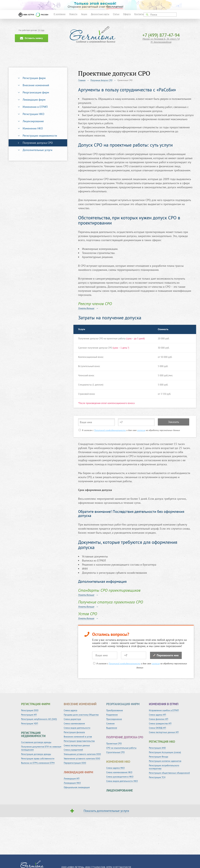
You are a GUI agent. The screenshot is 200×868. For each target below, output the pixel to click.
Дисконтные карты (100, 14)
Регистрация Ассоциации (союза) (165, 752)
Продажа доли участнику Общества (81, 715)
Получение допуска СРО (38, 143)
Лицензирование (33, 121)
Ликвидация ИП (72, 779)
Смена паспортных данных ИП (164, 732)
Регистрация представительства (79, 741)
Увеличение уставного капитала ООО (82, 758)
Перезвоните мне (166, 655)
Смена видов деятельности (77, 728)
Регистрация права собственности (38, 758)
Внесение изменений (36, 85)
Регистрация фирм (34, 78)
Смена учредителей (73, 750)
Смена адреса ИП (157, 715)
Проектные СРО (114, 743)
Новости (73, 14)
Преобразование (115, 710)
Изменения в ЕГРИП (35, 107)
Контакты (139, 14)
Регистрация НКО (33, 114)
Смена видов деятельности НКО (122, 781)
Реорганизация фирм (36, 92)
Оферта (127, 14)
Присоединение (114, 719)
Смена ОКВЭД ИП (157, 728)
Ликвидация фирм (34, 100)
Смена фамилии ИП (159, 719)
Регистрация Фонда (159, 757)
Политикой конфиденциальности (110, 430)
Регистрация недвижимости (40, 136)
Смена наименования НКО (119, 772)
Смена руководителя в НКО (120, 777)
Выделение (112, 728)
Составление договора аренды (36, 742)
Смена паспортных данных (77, 745)
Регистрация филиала (74, 732)
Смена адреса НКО (115, 768)
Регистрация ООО (30, 710)
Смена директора (72, 719)
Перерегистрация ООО (75, 763)
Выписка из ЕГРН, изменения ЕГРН (38, 763)
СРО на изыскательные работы (121, 748)
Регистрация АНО (157, 748)
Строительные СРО (115, 752)
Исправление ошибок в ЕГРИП (164, 710)
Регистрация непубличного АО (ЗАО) (39, 719)
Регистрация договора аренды (36, 754)
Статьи (116, 14)
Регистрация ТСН (157, 777)
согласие (141, 430)
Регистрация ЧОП (30, 723)
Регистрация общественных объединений (169, 773)
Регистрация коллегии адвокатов (165, 761)
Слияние (110, 723)
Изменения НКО (33, 128)
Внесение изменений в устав (78, 737)
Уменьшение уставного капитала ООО (82, 754)
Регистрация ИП (29, 715)
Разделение (112, 715)
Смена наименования (74, 723)
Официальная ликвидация (77, 787)
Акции (84, 14)
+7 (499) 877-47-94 (161, 35)
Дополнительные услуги (37, 150)
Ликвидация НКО (72, 783)
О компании (60, 14)
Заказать (174, 422)
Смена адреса (70, 710)
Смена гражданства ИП (160, 723)
